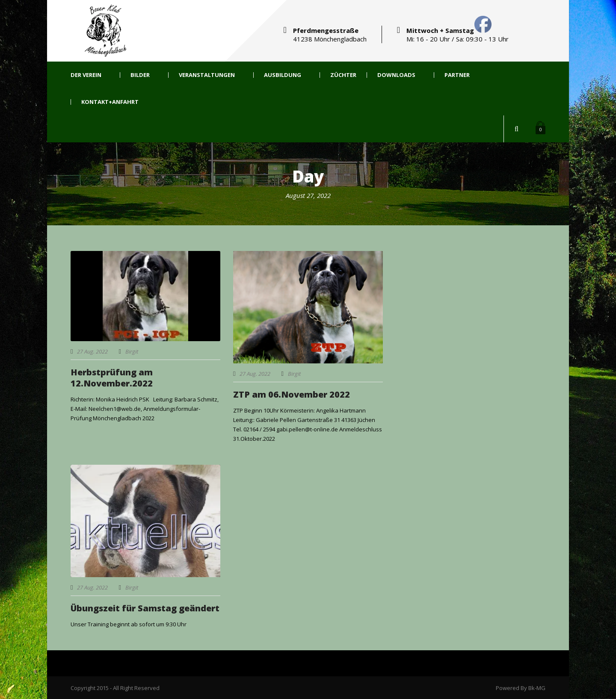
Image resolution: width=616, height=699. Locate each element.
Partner (457, 75)
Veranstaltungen (207, 75)
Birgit (132, 351)
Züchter (343, 75)
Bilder (140, 75)
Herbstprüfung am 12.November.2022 (112, 378)
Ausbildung (283, 75)
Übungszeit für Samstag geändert (145, 608)
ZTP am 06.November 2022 (292, 394)
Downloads (396, 75)
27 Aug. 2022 (92, 351)
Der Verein (86, 75)
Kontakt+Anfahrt (110, 102)
